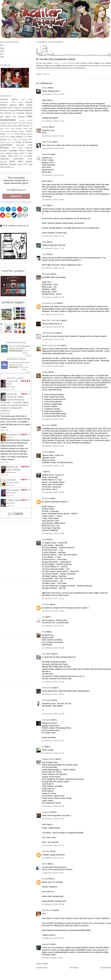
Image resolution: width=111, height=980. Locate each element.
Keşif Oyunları (17, 129)
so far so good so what (51, 345)
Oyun (2, 51)
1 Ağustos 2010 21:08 (53, 873)
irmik (44, 632)
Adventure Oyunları (9, 99)
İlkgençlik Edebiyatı (8, 164)
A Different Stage (13, 500)
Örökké (45, 372)
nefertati (45, 452)
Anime (13, 102)
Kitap (2, 48)
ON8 (25, 137)
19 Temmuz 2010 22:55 (53, 492)
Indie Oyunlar (23, 126)
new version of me (49, 303)
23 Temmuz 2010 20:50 (53, 806)
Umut (44, 254)
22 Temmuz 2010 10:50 (53, 714)
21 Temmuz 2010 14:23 (53, 682)
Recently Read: (16, 378)
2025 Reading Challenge (16, 342)
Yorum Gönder (42, 964)
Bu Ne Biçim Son (13, 435)
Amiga (30, 99)
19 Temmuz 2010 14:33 (53, 121)
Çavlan (46, 74)
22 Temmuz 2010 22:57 (53, 741)
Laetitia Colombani (13, 483)
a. (43, 472)
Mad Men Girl (47, 910)
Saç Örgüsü (11, 480)
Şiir (13, 167)
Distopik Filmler (6, 108)
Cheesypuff (47, 700)
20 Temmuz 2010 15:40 (53, 611)
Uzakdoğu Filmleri (17, 151)
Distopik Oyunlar (19, 108)
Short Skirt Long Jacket (51, 320)
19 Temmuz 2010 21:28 (53, 466)
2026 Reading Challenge (16, 359)
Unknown (46, 498)
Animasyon (4, 102)
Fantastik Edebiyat (24, 113)
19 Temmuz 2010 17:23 (53, 268)
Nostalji (19, 137)
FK (43, 747)
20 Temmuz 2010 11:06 (53, 533)
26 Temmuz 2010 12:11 (53, 845)
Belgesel (13, 105)
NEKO (45, 864)
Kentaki (45, 879)
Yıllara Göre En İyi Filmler (20, 156)
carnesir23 (46, 812)
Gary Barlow (12, 503)
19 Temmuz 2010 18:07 (53, 314)
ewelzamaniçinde (49, 333)
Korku (22, 131)
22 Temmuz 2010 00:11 (53, 694)
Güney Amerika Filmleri (9, 126)
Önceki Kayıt (106, 968)
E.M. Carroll (11, 387)
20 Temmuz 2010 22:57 (53, 626)
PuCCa (10, 437)
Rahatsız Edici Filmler (7, 142)
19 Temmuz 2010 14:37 (53, 136)
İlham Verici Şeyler (21, 161)
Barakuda (46, 154)
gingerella (46, 944)
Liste (2, 57)
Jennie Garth (6, 413)
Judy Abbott (47, 654)
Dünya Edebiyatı (24, 110)
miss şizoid (46, 720)
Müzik (13, 137)
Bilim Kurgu (26, 105)
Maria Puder (47, 142)
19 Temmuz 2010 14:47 (53, 148)
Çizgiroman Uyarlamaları (12, 159)
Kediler (7, 129)
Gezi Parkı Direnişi (25, 123)
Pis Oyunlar (23, 140)
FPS (14, 113)
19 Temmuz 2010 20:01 (53, 446)
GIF (16, 123)
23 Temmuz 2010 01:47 (53, 753)
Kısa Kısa (20, 134)
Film (2, 45)
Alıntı (23, 99)
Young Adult (18, 153)
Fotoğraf (22, 120)
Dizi (2, 54)
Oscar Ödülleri (12, 140)
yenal (44, 539)
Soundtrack (20, 145)
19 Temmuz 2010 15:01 (53, 175)
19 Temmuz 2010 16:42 (53, 200)
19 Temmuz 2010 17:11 (53, 236)
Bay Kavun (46, 425)
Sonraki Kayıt (42, 968)
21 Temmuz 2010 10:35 (53, 648)
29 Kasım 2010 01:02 (52, 958)
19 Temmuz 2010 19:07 (53, 419)
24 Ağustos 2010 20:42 (53, 938)
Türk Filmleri (17, 148)
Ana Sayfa (74, 968)
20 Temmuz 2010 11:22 (53, 598)
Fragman (10, 123)
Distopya (12, 110)
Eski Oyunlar (6, 113)
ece (43, 617)
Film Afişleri (5, 117)
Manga (8, 137)
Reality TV (20, 142)
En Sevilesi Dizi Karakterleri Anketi (56, 59)
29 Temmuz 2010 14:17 (53, 858)
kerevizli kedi (47, 688)
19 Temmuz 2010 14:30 (53, 94)
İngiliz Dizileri (23, 164)
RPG (30, 140)
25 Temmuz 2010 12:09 (53, 819)
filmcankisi (46, 274)
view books (28, 355)
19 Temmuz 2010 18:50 (53, 366)
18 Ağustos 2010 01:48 (53, 904)
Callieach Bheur (48, 759)
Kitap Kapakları (12, 131)
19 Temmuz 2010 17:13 (53, 248)
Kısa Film (10, 134)
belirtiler (45, 127)
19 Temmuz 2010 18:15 (53, 327)
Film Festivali (19, 117)
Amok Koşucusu (13, 490)
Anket (20, 102)
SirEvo (45, 88)
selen (44, 205)
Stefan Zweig (12, 472)
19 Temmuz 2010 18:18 (53, 339)
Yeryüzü (9, 153)
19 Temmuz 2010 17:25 (53, 297)
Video (2, 153)
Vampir (29, 151)
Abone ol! (16, 196)
